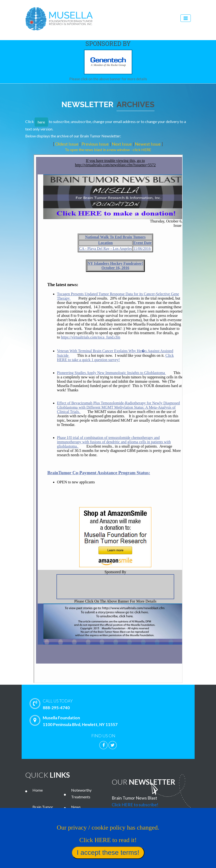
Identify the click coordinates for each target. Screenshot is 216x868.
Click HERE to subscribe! (135, 805)
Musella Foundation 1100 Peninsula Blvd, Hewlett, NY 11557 (75, 721)
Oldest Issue (67, 144)
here (41, 122)
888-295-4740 (118, 704)
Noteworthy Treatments (81, 793)
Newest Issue (148, 144)
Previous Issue (96, 144)
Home (38, 790)
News (76, 807)
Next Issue (122, 144)
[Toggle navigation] (186, 18)
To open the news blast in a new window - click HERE (108, 150)
